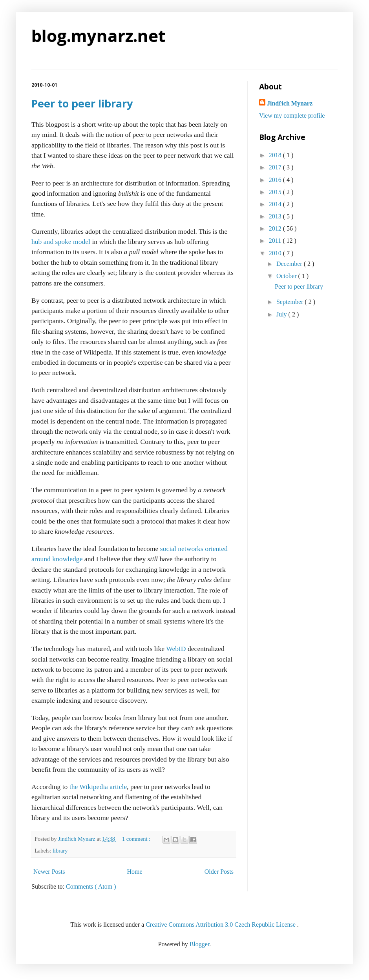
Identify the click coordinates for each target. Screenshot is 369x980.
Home (135, 872)
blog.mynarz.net (98, 35)
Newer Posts (49, 872)
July (282, 314)
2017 (276, 167)
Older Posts (219, 872)
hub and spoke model (61, 242)
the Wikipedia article (98, 787)
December (290, 264)
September (290, 302)
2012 (276, 228)
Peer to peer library (82, 103)
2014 (276, 204)
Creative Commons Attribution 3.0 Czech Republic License (221, 925)
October (287, 276)
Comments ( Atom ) (91, 886)
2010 (276, 253)
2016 (276, 180)
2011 (276, 241)
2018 (276, 155)
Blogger (200, 944)
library (60, 851)
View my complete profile (292, 115)
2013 (276, 216)
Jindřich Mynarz (290, 103)
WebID (176, 649)
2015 (276, 192)
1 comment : (137, 839)
